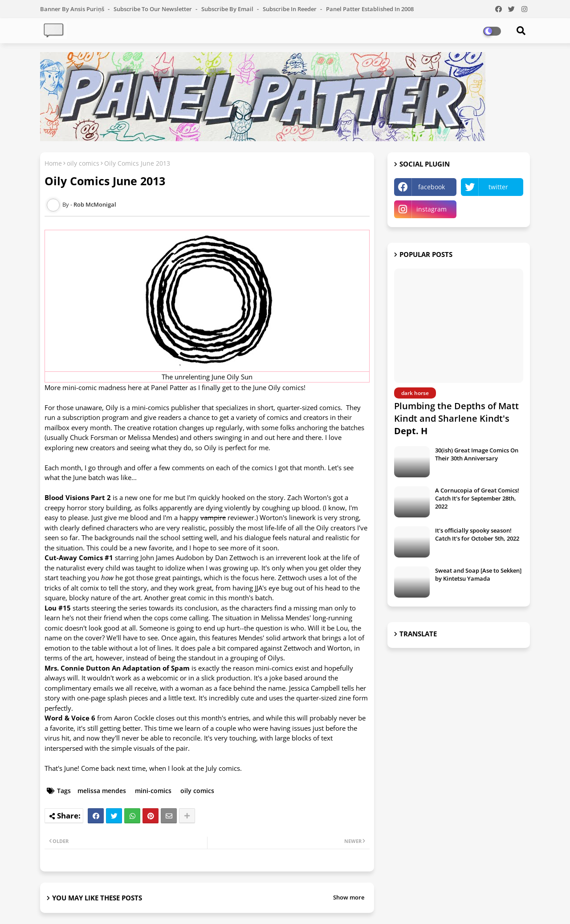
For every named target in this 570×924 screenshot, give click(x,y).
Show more (349, 897)
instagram (432, 209)
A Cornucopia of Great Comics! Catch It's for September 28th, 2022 (477, 498)
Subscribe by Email (228, 9)
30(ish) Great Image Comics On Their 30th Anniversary (477, 454)
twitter (498, 187)
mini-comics (153, 791)
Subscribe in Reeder (290, 9)
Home (53, 163)
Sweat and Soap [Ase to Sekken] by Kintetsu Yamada (478, 574)
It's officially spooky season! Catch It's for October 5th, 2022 (477, 534)
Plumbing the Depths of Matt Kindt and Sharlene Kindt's (456, 418)
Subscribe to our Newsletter (153, 9)
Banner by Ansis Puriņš (73, 9)
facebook (432, 187)
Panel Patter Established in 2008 (370, 9)
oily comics (83, 163)
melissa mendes (102, 791)
